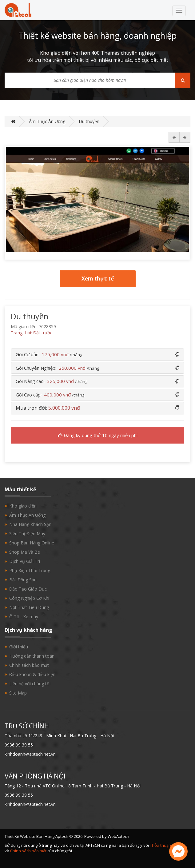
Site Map (18, 693)
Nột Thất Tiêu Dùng (29, 607)
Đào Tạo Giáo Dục (28, 589)
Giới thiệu (19, 647)
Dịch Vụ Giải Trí (25, 561)
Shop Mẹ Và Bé (25, 552)
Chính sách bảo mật (29, 665)
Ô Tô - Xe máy (24, 617)
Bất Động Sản (23, 580)
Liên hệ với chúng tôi (30, 684)
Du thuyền (89, 121)
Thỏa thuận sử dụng (169, 845)
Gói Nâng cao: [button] (52, 381)
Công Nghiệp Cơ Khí (29, 598)
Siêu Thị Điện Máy (27, 534)
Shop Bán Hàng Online (32, 543)
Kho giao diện (23, 506)
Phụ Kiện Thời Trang (30, 570)
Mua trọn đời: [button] (48, 408)
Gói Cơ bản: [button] (49, 354)
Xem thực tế (98, 279)
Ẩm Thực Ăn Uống (47, 121)
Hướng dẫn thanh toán (32, 656)
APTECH (93, 845)
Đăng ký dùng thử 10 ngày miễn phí (98, 435)
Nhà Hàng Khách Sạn (30, 524)
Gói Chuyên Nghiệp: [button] (57, 368)
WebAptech (118, 836)
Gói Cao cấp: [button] (50, 395)
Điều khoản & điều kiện (32, 674)
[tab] (97, 354)
